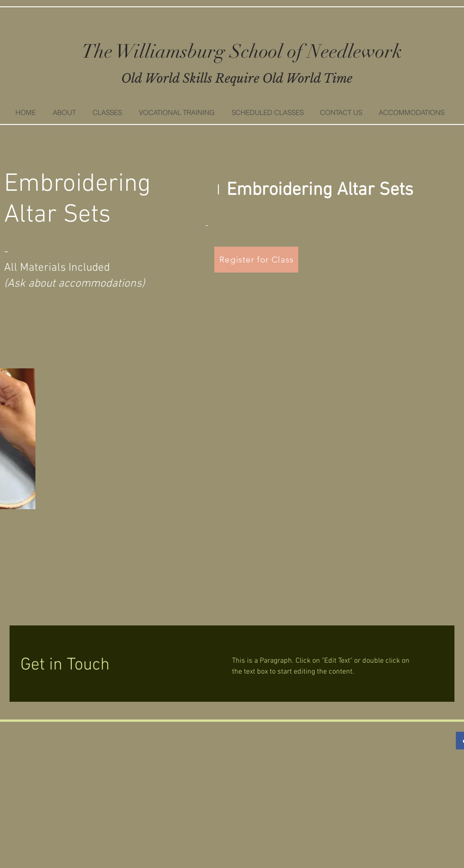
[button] (107, 113)
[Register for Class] (256, 260)
